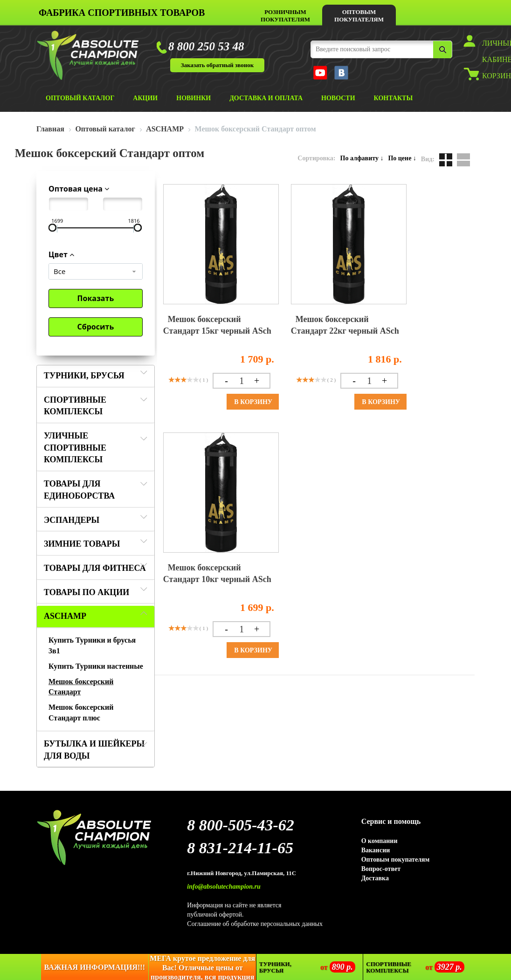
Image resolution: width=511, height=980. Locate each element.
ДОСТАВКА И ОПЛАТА (266, 98)
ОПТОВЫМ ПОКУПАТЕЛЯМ (359, 16)
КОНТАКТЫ (394, 98)
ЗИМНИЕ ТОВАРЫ (82, 544)
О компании (380, 841)
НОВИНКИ (193, 98)
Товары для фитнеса (95, 568)
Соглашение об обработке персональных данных (255, 924)
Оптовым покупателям (396, 860)
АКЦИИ (145, 98)
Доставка (375, 878)
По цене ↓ (402, 158)
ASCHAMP (65, 616)
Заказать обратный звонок (217, 65)
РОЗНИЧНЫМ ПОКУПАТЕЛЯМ (285, 16)
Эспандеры (72, 520)
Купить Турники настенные (96, 666)
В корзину (253, 402)
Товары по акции (86, 592)
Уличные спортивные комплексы (75, 448)
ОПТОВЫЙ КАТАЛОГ (80, 98)
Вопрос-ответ (381, 869)
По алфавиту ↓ (362, 158)
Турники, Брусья (84, 376)
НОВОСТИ (338, 98)
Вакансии (376, 850)
